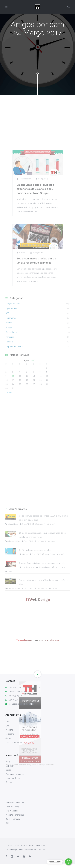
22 (47, 403)
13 (34, 399)
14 (41, 399)
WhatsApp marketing (15, 815)
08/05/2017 (39, 661)
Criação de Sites (13, 332)
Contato (9, 782)
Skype (8, 738)
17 (13, 403)
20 (34, 403)
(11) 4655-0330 (14, 696)
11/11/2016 (40, 678)
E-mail (8, 722)
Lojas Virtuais (11, 337)
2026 (33, 383)
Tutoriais (9, 370)
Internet (9, 351)
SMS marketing (12, 811)
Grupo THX (25, 661)
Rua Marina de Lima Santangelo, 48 (24, 688)
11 (20, 399)
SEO (7, 342)
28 (41, 407)
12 (27, 399)
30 (7, 411)
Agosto (27, 383)
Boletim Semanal (13, 819)
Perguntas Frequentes (15, 774)
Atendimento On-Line (15, 803)
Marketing (10, 365)
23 (7, 407)
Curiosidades (11, 361)
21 (41, 403)
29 (47, 407)
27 (34, 407)
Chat (7, 726)
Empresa (9, 766)
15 (47, 399)
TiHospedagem (24, 217)
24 (13, 407)
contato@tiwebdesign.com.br (20, 704)
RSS (7, 823)
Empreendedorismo (14, 375)
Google (9, 356)
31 (13, 411)
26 (27, 407)
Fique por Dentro (13, 778)
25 (20, 407)
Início (8, 762)
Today (9, 416)
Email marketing (12, 807)
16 (7, 403)
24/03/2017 (42, 217)
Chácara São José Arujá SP (21, 692)
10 (13, 399)
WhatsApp (10, 730)
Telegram (10, 734)
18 (20, 403)
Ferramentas (11, 346)
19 (27, 403)
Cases (8, 770)
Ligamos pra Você (14, 742)
